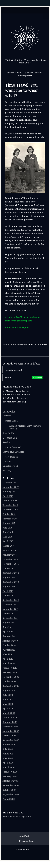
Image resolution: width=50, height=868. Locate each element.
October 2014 (9, 568)
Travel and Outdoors (13, 452)
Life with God (10, 438)
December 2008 (10, 727)
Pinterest (42, 344)
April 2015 (8, 541)
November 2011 (10, 609)
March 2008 (9, 767)
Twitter (13, 344)
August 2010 (9, 650)
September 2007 (11, 794)
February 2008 (10, 772)
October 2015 (9, 514)
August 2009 (9, 690)
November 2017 (11, 487)
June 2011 (7, 627)
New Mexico (11, 457)
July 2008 (8, 749)
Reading (7, 442)
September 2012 (11, 600)
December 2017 (10, 482)
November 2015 (10, 510)
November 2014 (11, 564)
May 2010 (7, 654)
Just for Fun (9, 433)
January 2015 (10, 555)
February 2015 (10, 550)
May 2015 (7, 537)
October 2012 (9, 595)
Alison (30, 72)
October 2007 (9, 790)
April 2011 (8, 632)
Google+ (22, 344)
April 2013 (8, 591)
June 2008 (8, 754)
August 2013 (9, 586)
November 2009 (11, 677)
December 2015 (10, 505)
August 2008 (9, 745)
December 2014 (10, 559)
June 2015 (8, 532)
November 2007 (11, 785)
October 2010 (9, 645)
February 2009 (10, 718)
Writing (7, 470)
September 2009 (11, 686)
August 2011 (9, 623)
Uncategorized (25, 76)
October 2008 (9, 736)
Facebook (32, 344)
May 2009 (8, 704)
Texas (8, 461)
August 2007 (9, 799)
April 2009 (8, 709)
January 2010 (10, 672)
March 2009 (9, 713)
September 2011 (10, 618)
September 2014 (11, 573)
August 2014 (9, 577)
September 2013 (11, 582)
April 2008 (8, 763)
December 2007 (10, 781)
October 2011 (9, 614)
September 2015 (11, 519)
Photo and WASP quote (17, 327)
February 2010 (10, 668)
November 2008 (11, 731)
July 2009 (8, 695)
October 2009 (9, 681)
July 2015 (7, 528)
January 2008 (10, 776)
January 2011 (9, 636)
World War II (11, 421)
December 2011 (10, 604)
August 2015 (9, 523)
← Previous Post (25, 841)
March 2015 (8, 546)
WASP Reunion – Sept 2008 (17, 817)
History (7, 416)
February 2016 (10, 501)
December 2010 (10, 641)
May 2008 (8, 758)
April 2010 (8, 659)
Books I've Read (13, 447)
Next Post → (25, 836)
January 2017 (10, 491)
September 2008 (11, 740)
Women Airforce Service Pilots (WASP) (25, 427)
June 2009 (8, 699)
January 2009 (10, 722)
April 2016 (8, 496)
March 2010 (9, 663)
